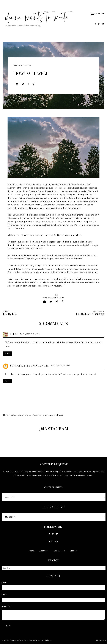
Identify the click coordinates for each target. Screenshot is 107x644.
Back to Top (101, 641)
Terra (14, 334)
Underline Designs (43, 641)
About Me (44, 551)
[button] (94, 14)
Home (31, 551)
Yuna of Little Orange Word (29, 366)
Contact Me (59, 551)
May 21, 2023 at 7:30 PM (60, 366)
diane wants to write (18, 641)
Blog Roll (74, 551)
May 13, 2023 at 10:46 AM (30, 334)
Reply (7, 354)
